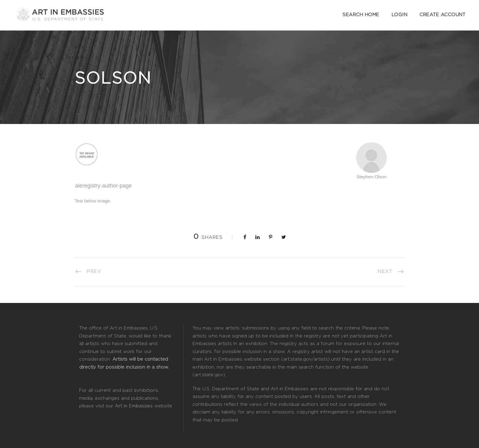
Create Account (442, 15)
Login (400, 15)
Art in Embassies (134, 406)
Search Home (361, 15)
